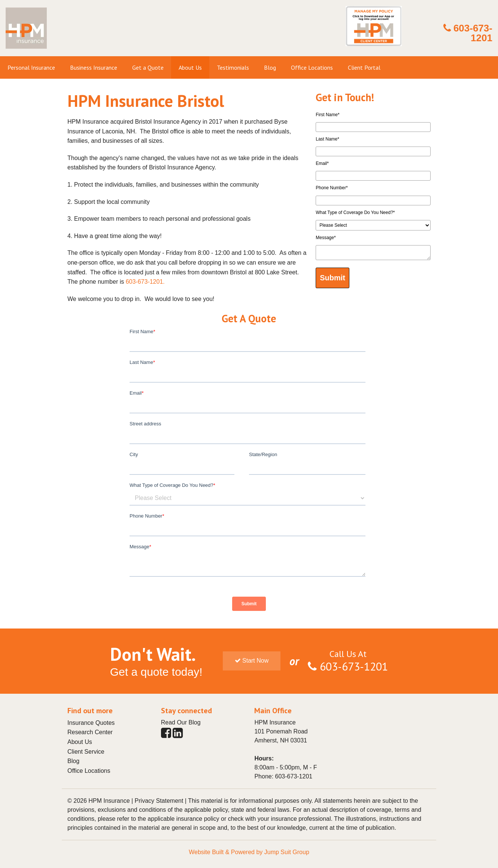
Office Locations (89, 771)
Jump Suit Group (287, 852)
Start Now (252, 661)
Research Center (90, 732)
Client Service (86, 752)
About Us (80, 742)
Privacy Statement (159, 801)
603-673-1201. (145, 282)
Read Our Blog (181, 722)
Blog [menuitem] (270, 67)
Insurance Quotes (91, 723)
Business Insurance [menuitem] (94, 67)
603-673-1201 (473, 33)
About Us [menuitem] (190, 67)
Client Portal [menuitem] (364, 67)
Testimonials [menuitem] (233, 67)
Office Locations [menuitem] (312, 67)
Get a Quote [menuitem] (148, 67)
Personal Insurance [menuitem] (31, 67)
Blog (73, 761)
